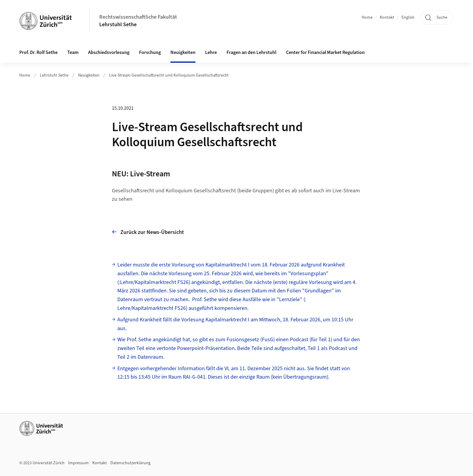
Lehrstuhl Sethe (118, 25)
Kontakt (387, 17)
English (408, 17)
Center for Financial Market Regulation (325, 52)
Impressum (78, 463)
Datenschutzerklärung (130, 463)
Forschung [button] (150, 52)
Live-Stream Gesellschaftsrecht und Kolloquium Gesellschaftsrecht (169, 75)
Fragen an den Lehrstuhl (251, 52)
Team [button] (73, 52)
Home (367, 17)
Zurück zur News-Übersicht (148, 232)
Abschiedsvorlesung (109, 52)
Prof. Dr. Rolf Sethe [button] (38, 52)
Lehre (211, 52)
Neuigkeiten (183, 52)
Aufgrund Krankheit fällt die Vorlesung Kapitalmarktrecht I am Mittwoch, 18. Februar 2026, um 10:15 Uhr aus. (235, 324)
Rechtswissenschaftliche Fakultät (138, 17)
